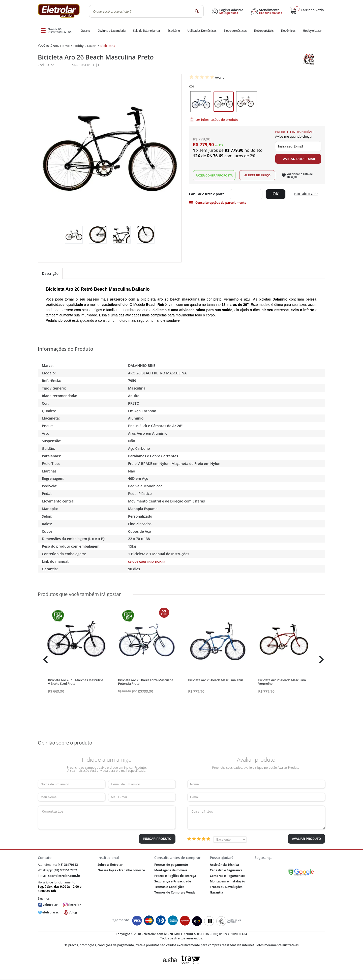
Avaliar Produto (306, 839)
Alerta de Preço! (257, 175)
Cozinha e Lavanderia (112, 31)
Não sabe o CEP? (306, 194)
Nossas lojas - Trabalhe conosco (121, 870)
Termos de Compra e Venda (175, 892)
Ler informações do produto (217, 120)
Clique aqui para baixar (147, 562)
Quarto (86, 31)
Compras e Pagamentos (228, 876)
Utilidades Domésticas (202, 31)
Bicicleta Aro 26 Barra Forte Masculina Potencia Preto (146, 682)
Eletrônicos (288, 31)
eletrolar (74, 905)
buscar (197, 11)
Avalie (220, 77)
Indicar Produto (157, 839)
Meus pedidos (229, 13)
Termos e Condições (169, 887)
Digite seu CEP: (208, 194)
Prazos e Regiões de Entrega (175, 876)
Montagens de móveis (171, 870)
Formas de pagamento (171, 865)
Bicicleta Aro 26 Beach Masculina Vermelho (282, 682)
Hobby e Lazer (312, 31)
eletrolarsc (50, 912)
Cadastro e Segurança (226, 870)
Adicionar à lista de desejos (300, 175)
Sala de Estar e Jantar (147, 31)
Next (321, 660)
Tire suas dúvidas (270, 13)
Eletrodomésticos (235, 31)
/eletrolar (50, 905)
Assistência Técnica (224, 865)
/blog (73, 912)
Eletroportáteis (263, 31)
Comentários (107, 818)
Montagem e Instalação (227, 881)
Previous (44, 660)
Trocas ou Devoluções (226, 887)
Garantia (216, 892)
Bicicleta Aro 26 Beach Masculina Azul (215, 680)
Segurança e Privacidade (173, 881)
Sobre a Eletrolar (110, 865)
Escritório (174, 31)
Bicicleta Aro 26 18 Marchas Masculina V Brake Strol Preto (76, 682)
